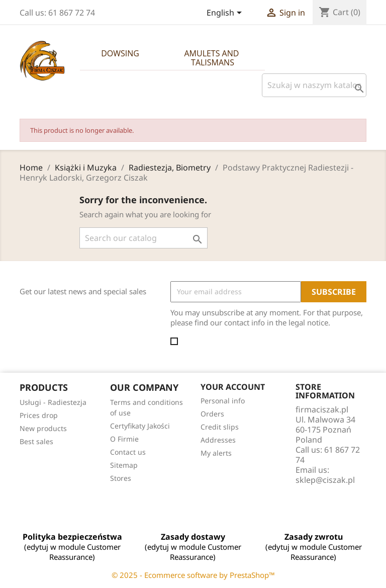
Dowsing (120, 53)
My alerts (216, 453)
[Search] (143, 238)
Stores (121, 478)
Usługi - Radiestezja (53, 402)
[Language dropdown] (226, 14)
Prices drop (39, 415)
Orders (212, 414)
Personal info (223, 401)
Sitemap (124, 465)
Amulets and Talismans (212, 58)
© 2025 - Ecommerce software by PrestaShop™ (193, 575)
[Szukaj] (314, 85)
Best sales (36, 441)
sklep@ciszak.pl (325, 480)
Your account (233, 387)
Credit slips (220, 427)
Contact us (128, 452)
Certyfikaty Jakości (140, 426)
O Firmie (124, 439)
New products (43, 428)
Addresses (218, 440)
